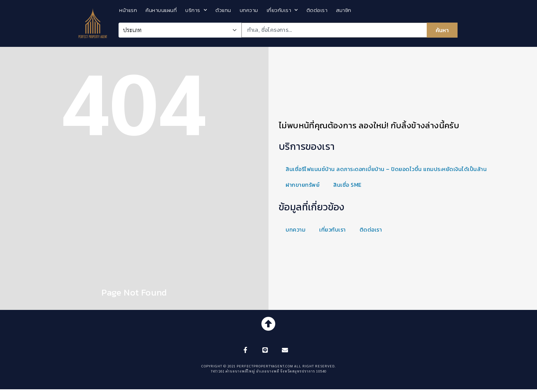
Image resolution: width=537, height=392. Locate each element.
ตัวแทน (223, 10)
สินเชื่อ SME (347, 185)
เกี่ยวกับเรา (282, 10)
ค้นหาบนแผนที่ (161, 10)
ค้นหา (442, 30)
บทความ (249, 10)
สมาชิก (344, 10)
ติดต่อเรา (317, 10)
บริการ (196, 10)
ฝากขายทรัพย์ (303, 185)
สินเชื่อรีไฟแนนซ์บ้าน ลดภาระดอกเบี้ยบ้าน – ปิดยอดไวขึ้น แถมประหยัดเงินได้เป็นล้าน (386, 169)
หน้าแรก (128, 10)
